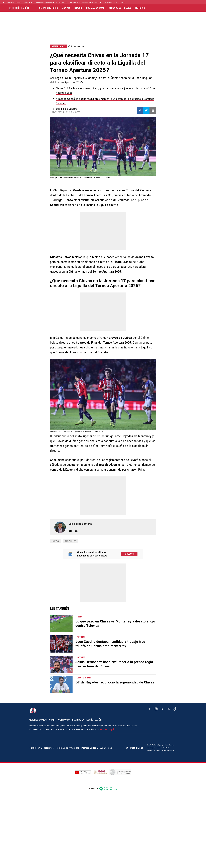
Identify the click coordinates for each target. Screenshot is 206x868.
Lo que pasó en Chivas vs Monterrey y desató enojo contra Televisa (115, 624)
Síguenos (129, 554)
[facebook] (150, 709)
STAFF (53, 720)
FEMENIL (78, 8)
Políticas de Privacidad (68, 748)
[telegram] (169, 709)
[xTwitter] (162, 709)
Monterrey (70, 541)
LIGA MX (66, 8)
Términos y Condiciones (41, 748)
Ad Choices (106, 748)
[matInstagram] (156, 709)
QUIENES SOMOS (38, 720)
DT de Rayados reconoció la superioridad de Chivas (115, 682)
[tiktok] (175, 709)
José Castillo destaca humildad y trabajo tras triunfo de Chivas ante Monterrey (110, 644)
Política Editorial (90, 748)
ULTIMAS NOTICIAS (48, 8)
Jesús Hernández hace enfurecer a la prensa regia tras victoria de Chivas (114, 664)
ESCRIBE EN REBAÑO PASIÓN (87, 720)
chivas (56, 541)
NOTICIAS (140, 8)
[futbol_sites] (135, 748)
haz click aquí (107, 729)
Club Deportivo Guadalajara (71, 190)
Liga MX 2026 (79, 46)
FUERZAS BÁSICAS (95, 8)
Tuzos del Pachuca (139, 190)
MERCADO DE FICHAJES (120, 8)
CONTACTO (64, 720)
